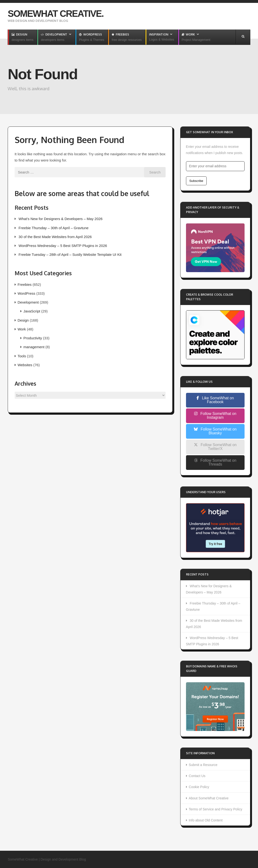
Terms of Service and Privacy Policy (216, 809)
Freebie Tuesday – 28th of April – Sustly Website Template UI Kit (70, 254)
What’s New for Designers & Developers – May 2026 (60, 219)
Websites (25, 365)
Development (28, 302)
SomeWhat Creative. (56, 14)
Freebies (24, 284)
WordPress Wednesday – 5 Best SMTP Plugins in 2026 (63, 246)
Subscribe (196, 181)
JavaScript (32, 311)
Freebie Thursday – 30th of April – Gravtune (54, 228)
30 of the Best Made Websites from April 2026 (55, 237)
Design (23, 320)
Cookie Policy (199, 787)
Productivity (33, 338)
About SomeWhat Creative (209, 798)
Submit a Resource (203, 765)
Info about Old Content (206, 820)
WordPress (26, 293)
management (34, 347)
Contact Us (197, 776)
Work (22, 329)
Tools (22, 356)
